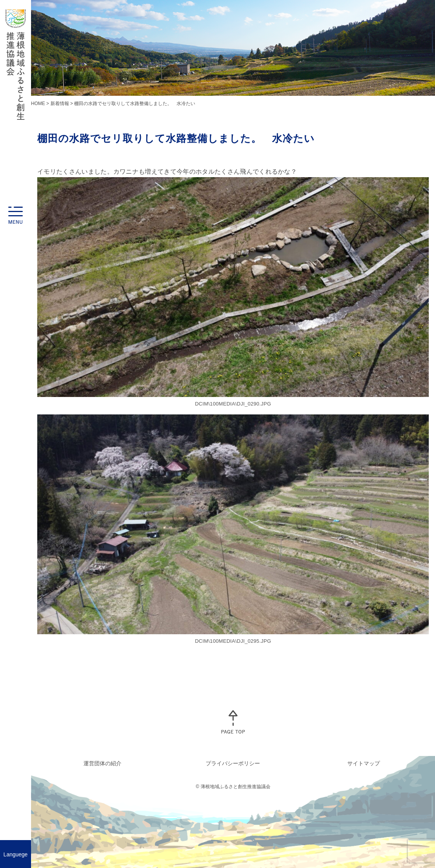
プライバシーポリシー (233, 763)
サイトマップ (364, 763)
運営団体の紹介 (102, 763)
